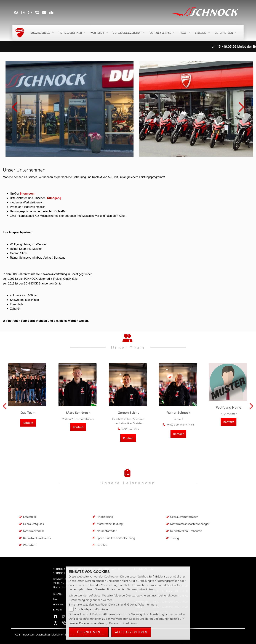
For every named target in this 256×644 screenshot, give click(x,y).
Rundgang (54, 198)
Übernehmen (89, 632)
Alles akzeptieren (131, 632)
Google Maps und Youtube (91, 609)
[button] (42, 33)
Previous (15, 109)
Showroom (27, 194)
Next (241, 109)
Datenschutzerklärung (142, 589)
